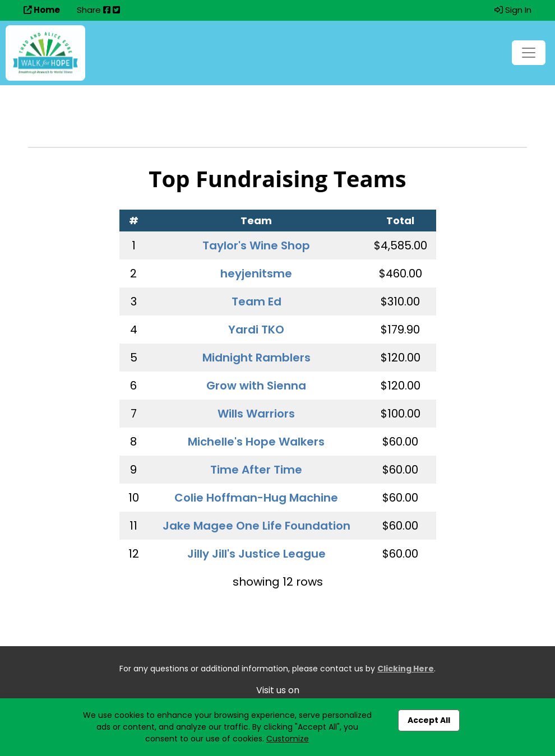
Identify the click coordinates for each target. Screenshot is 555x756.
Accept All (429, 720)
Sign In (513, 10)
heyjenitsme (256, 273)
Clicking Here (406, 669)
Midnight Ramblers (256, 358)
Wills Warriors (256, 414)
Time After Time (256, 470)
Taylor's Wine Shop (256, 245)
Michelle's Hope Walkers (256, 442)
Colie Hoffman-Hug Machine (256, 498)
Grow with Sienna (256, 386)
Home (42, 10)
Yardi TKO (256, 330)
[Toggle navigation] (529, 53)
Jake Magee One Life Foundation (256, 526)
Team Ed (256, 302)
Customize (288, 739)
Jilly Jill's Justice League (256, 554)
